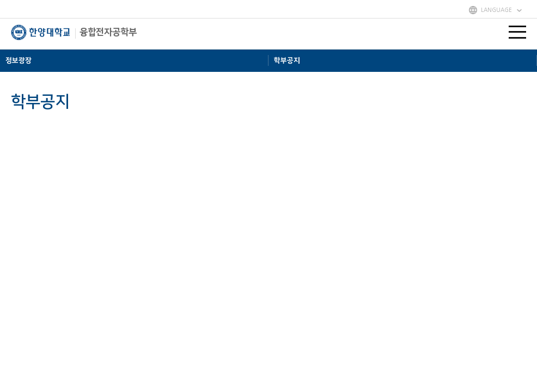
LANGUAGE (496, 10)
